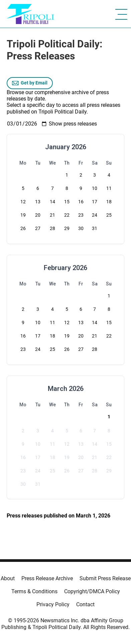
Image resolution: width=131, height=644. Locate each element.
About (8, 578)
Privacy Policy (53, 604)
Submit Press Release (105, 578)
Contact (85, 604)
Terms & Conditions (34, 591)
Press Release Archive (47, 578)
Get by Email (30, 83)
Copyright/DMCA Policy (92, 591)
